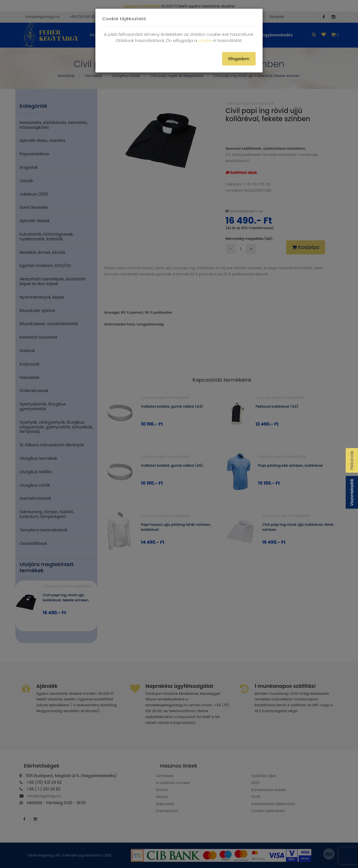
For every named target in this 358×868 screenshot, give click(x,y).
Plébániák (352, 460)
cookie (205, 40)
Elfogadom (239, 59)
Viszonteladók (352, 492)
